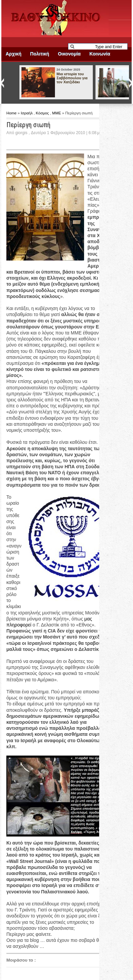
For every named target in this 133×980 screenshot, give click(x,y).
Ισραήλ (27, 113)
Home (12, 113)
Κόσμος (43, 113)
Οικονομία (69, 54)
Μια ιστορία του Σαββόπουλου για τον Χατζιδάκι (72, 78)
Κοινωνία (100, 54)
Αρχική (14, 54)
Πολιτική (40, 54)
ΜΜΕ (57, 113)
